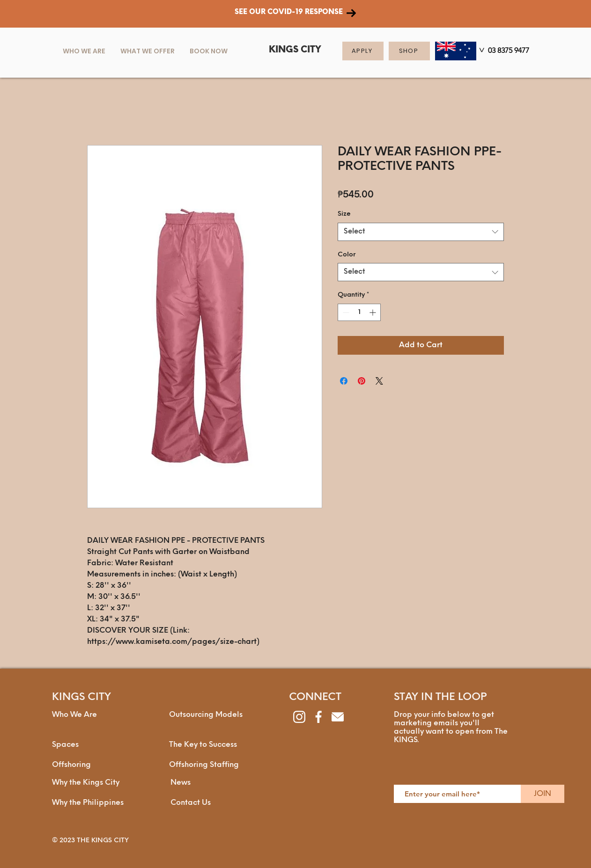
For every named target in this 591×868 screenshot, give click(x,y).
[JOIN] (543, 794)
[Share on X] (379, 381)
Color (347, 255)
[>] (481, 52)
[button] (148, 51)
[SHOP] (409, 51)
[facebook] (318, 717)
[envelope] (338, 717)
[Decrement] (345, 312)
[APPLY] (363, 51)
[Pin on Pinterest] (362, 381)
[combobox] (421, 232)
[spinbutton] (359, 312)
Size (344, 214)
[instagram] (299, 717)
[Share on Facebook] (344, 381)
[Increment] (373, 312)
